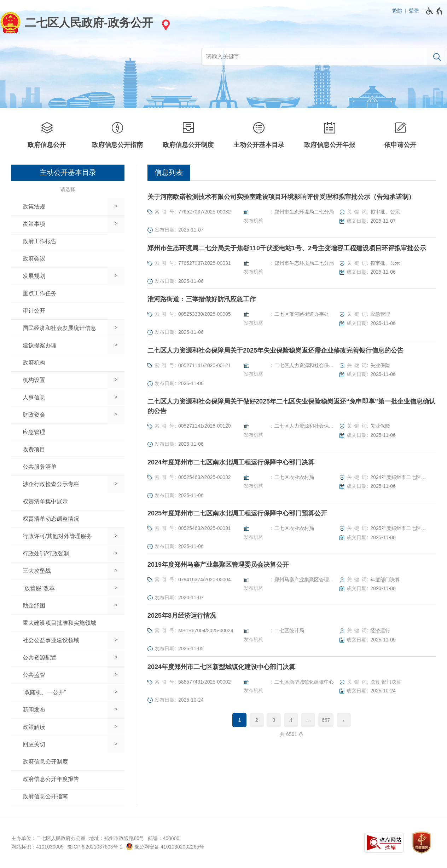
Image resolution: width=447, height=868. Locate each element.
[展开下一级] (116, 207)
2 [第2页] (257, 720)
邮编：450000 (164, 838)
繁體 (397, 11)
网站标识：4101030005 (37, 847)
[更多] (308, 720)
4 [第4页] (291, 720)
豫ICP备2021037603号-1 (95, 847)
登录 (414, 11)
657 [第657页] (326, 720)
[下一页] (344, 720)
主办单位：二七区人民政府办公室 (48, 838)
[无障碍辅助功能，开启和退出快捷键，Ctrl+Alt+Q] (434, 11)
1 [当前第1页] (240, 720)
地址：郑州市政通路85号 (117, 838)
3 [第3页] (274, 720)
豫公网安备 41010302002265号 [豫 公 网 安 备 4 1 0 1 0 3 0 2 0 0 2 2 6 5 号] (165, 846)
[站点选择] (165, 25)
